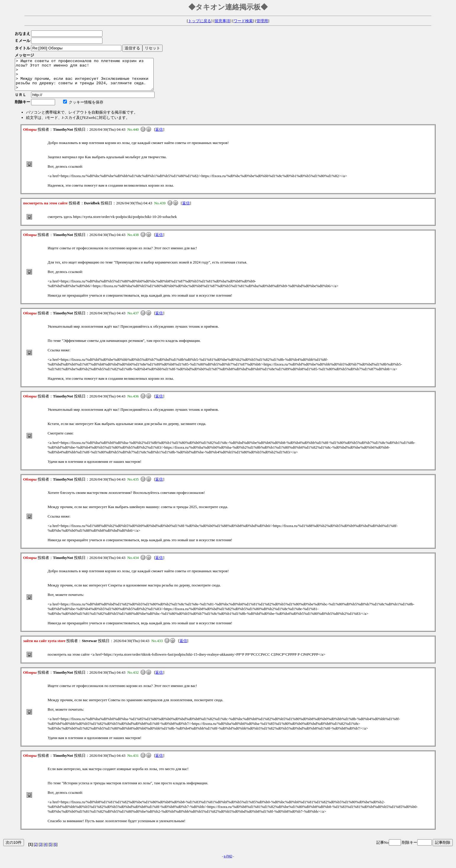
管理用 (262, 21)
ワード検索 (243, 21)
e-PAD (228, 863)
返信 (159, 136)
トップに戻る (200, 21)
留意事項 (222, 21)
